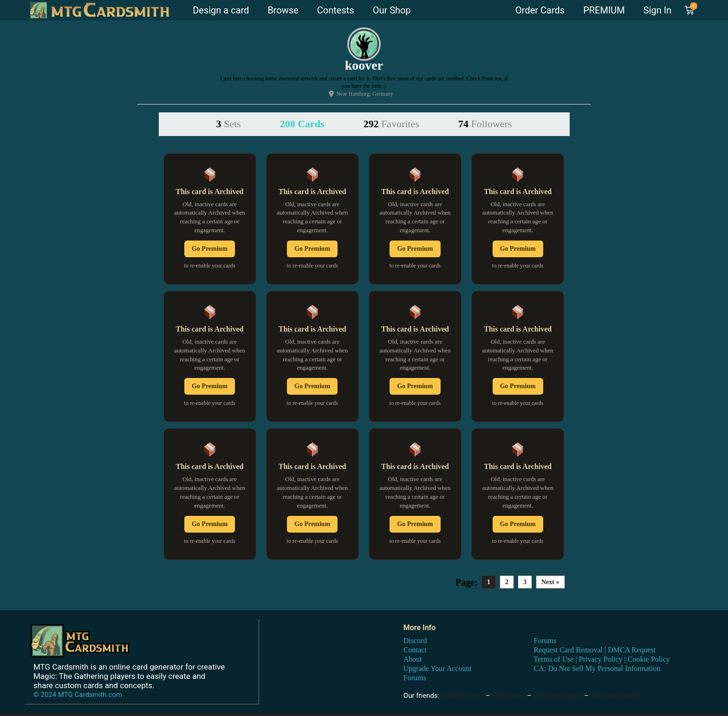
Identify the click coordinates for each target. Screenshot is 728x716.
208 (302, 124)
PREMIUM (604, 10)
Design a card (221, 10)
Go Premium (210, 249)
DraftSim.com (462, 696)
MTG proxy (508, 696)
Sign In (657, 10)
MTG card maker (616, 696)
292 (391, 124)
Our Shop (392, 10)
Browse (283, 10)
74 (485, 124)
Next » (550, 582)
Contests (336, 10)
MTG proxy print (558, 696)
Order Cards (540, 10)
